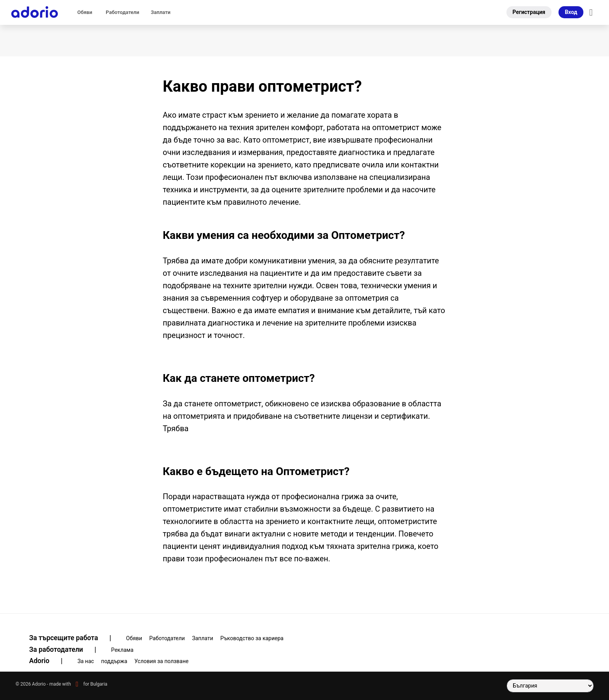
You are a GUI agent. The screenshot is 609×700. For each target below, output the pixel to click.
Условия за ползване (161, 661)
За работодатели (68, 650)
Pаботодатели (122, 12)
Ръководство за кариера (252, 638)
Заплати (161, 12)
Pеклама (122, 650)
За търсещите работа (75, 638)
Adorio (51, 661)
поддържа (114, 661)
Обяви (85, 12)
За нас (85, 661)
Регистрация (529, 12)
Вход (571, 12)
